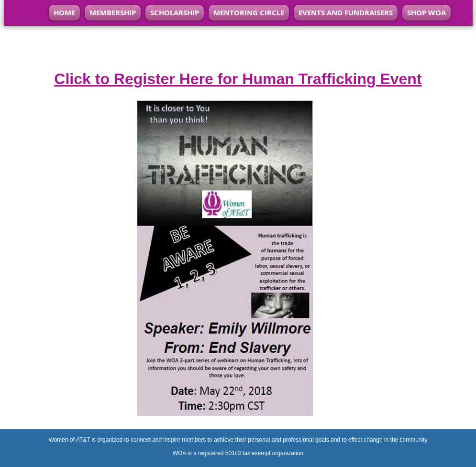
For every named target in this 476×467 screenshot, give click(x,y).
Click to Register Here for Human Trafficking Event (238, 79)
